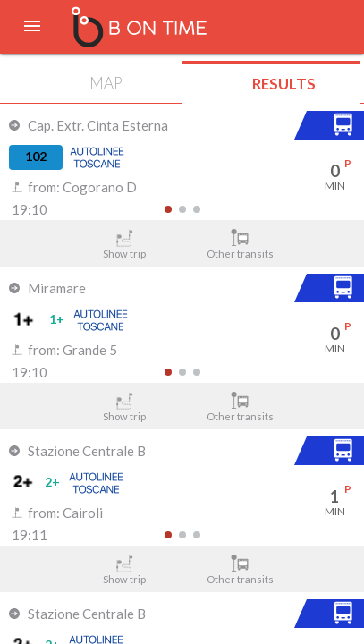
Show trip (124, 244)
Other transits (240, 244)
